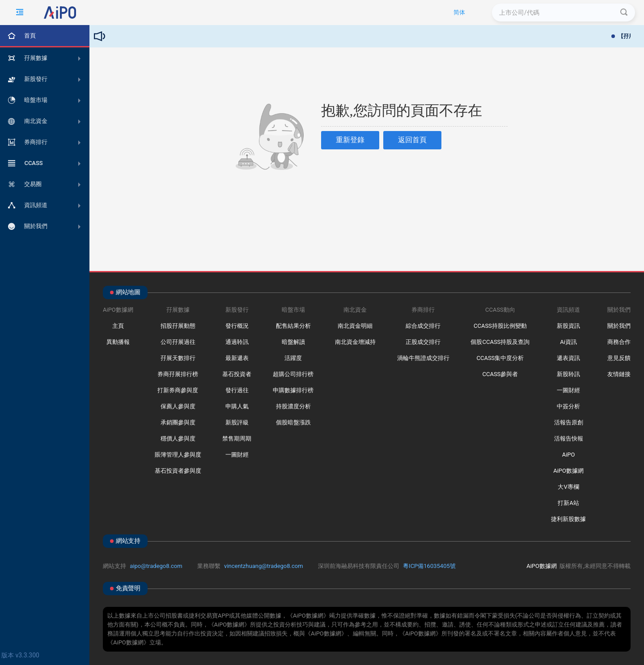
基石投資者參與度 (178, 471)
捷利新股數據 (568, 519)
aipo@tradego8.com (156, 566)
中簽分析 (568, 406)
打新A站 (568, 503)
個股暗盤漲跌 (293, 422)
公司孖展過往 (178, 342)
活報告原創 (569, 422)
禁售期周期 (237, 438)
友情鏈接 (619, 374)
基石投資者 (237, 374)
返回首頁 (412, 140)
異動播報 (118, 342)
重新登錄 (350, 140)
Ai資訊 (568, 342)
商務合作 (619, 342)
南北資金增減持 (355, 342)
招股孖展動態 (178, 326)
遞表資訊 (568, 358)
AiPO (569, 455)
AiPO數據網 (568, 471)
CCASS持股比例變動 (500, 326)
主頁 (118, 326)
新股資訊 (568, 326)
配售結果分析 (293, 326)
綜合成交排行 (423, 326)
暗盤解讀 (293, 342)
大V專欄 (568, 487)
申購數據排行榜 (293, 390)
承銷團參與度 (178, 422)
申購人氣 (237, 406)
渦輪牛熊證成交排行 (423, 358)
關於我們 (619, 326)
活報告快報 (569, 438)
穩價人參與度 (178, 438)
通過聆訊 (237, 342)
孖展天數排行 (178, 358)
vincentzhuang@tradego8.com (264, 566)
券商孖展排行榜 (178, 374)
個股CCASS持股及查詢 (500, 342)
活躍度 (293, 358)
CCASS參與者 (500, 374)
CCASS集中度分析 (500, 358)
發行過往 (237, 390)
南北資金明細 (355, 326)
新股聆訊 (568, 374)
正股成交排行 (423, 342)
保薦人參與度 (178, 406)
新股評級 (237, 422)
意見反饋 (619, 358)
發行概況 (237, 326)
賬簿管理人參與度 (178, 455)
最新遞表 (237, 358)
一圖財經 (237, 455)
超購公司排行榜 (293, 374)
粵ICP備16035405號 (429, 566)
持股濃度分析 (293, 406)
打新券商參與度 (178, 390)
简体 (459, 12)
